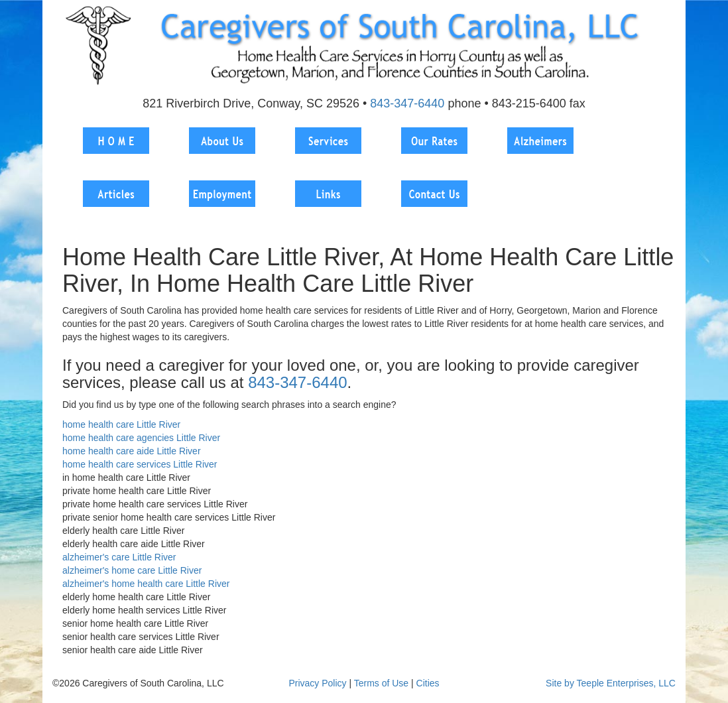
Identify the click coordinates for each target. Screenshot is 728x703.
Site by (560, 683)
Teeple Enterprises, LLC (626, 683)
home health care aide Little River (132, 451)
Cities (428, 683)
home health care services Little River (140, 464)
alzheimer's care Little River (119, 557)
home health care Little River (121, 424)
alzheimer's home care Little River (132, 570)
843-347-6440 (407, 103)
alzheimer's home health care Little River (146, 584)
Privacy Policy (317, 683)
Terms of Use (381, 683)
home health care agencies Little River (141, 438)
